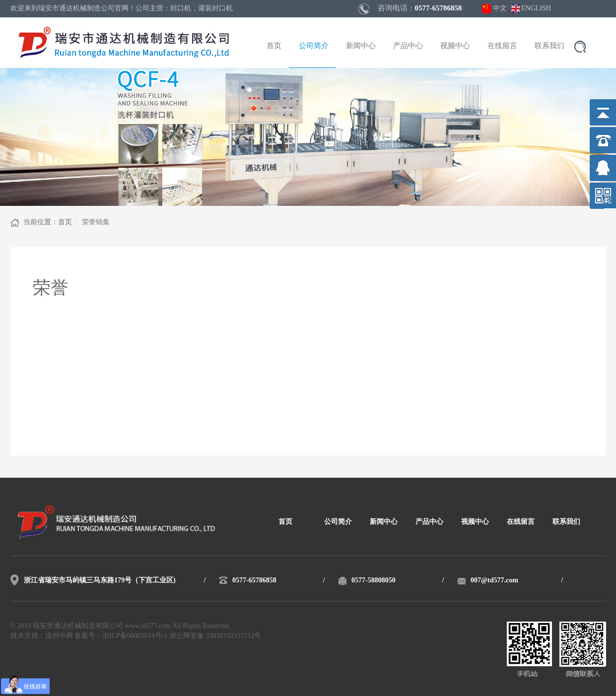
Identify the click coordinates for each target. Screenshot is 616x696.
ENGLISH (536, 9)
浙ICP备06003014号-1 (135, 636)
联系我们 (549, 46)
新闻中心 (361, 46)
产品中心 (408, 46)
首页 (274, 46)
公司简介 (314, 46)
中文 (500, 9)
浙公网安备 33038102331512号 (215, 636)
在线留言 (502, 46)
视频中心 (455, 46)
